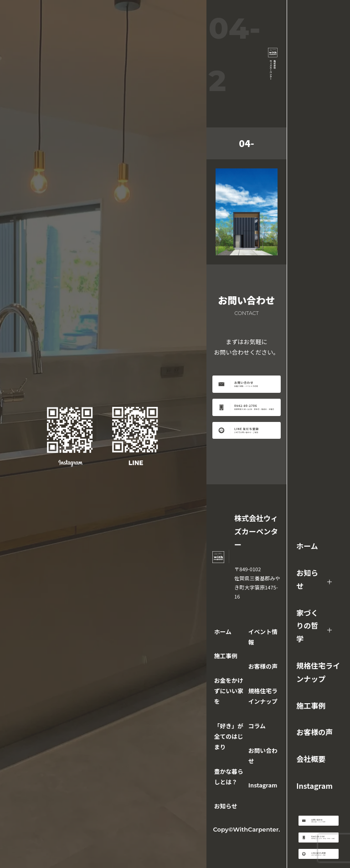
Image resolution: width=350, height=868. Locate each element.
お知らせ (307, 579)
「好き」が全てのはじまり (229, 736)
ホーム (307, 546)
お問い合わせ (263, 756)
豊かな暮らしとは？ (229, 777)
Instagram (314, 786)
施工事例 (311, 706)
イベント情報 (263, 637)
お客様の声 (314, 732)
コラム (257, 726)
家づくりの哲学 (307, 626)
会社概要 (311, 759)
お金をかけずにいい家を (229, 691)
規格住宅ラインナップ (318, 672)
